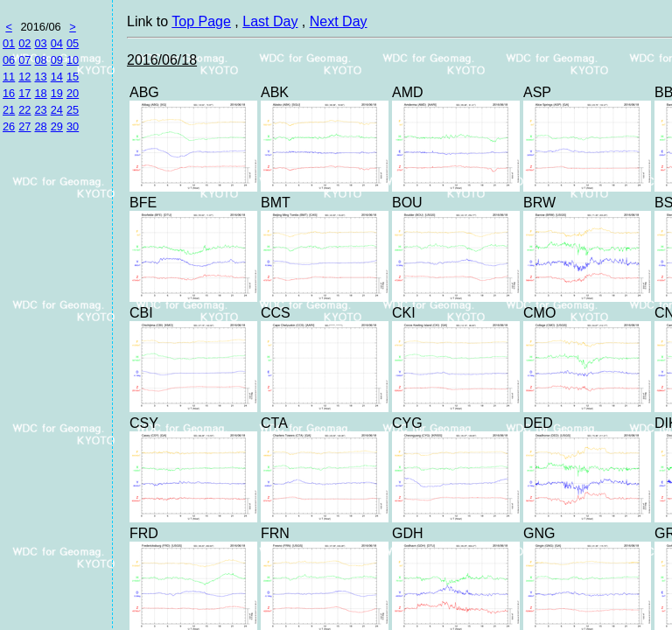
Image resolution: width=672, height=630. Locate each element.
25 (73, 110)
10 (73, 60)
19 (57, 93)
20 (73, 93)
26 (9, 126)
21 (9, 110)
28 (40, 126)
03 (40, 43)
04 (57, 43)
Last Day (270, 21)
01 (9, 43)
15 (73, 77)
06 (9, 60)
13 (40, 77)
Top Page (201, 21)
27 (24, 126)
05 (73, 43)
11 (9, 77)
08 (40, 60)
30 (73, 126)
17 (24, 93)
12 (24, 77)
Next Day (339, 21)
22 (24, 110)
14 (57, 77)
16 (9, 93)
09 (57, 60)
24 (57, 110)
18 (40, 93)
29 (57, 126)
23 (40, 110)
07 (24, 60)
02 (24, 43)
